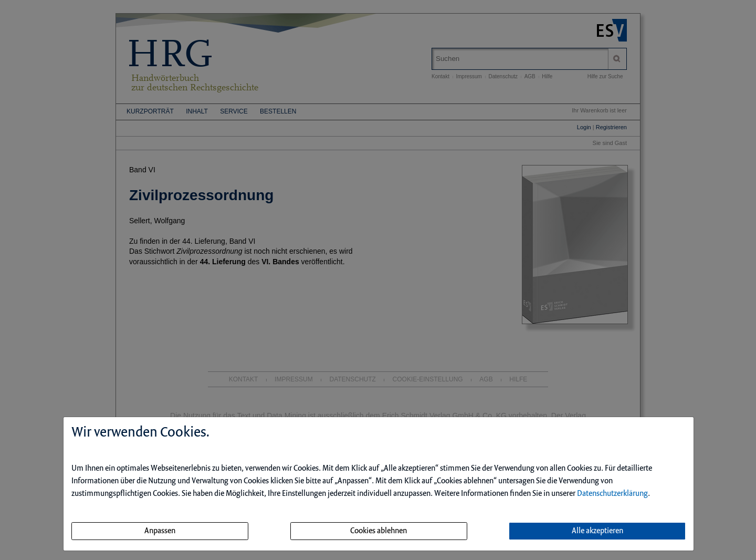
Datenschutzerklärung (612, 494)
